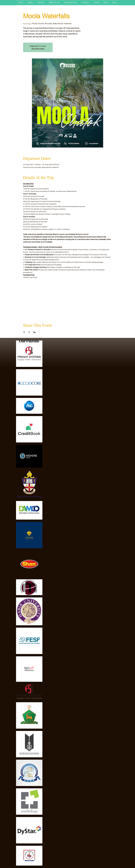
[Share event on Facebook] (24, 332)
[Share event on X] (29, 332)
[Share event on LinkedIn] (34, 332)
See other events (38, 49)
